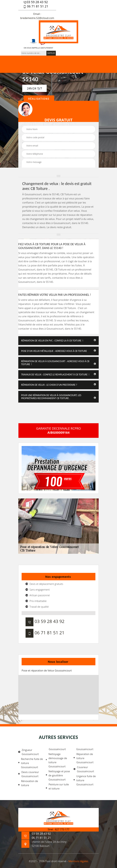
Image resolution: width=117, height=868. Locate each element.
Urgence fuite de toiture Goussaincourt (85, 780)
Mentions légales (78, 861)
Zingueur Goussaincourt (29, 752)
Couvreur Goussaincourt (84, 769)
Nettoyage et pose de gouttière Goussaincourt (58, 775)
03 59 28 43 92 (36, 2)
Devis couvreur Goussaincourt (29, 774)
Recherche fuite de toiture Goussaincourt (31, 763)
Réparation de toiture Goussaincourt (84, 758)
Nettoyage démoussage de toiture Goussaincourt (56, 760)
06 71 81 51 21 (36, 6)
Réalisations (39, 99)
